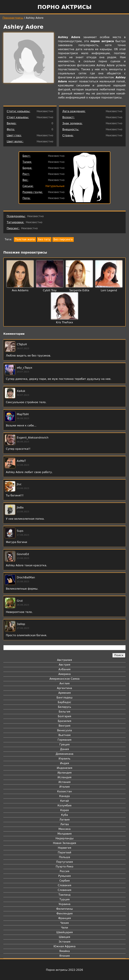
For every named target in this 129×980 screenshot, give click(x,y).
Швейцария (64, 932)
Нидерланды (64, 838)
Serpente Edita (79, 290)
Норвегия (64, 848)
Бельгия (65, 712)
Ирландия (64, 773)
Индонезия (64, 768)
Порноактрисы (13, 18)
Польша (64, 857)
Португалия (64, 862)
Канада (64, 796)
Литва (65, 824)
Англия (64, 683)
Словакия (64, 885)
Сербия (64, 881)
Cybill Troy (50, 290)
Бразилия (64, 721)
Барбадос (64, 702)
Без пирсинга (63, 239)
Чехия (64, 923)
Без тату (44, 239)
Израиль (65, 759)
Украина (64, 904)
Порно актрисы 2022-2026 (64, 970)
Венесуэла (64, 730)
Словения (65, 890)
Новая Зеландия (64, 843)
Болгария (64, 716)
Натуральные (55, 186)
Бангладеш (64, 698)
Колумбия (65, 806)
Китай (64, 801)
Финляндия (64, 914)
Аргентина (64, 688)
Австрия (65, 665)
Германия (64, 740)
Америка (65, 674)
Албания (64, 669)
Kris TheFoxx (64, 322)
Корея (65, 810)
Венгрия (64, 726)
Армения (64, 693)
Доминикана (64, 754)
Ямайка (65, 951)
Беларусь (65, 707)
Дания (65, 749)
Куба (65, 815)
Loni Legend (109, 290)
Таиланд (64, 895)
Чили (64, 928)
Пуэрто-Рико (65, 867)
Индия (64, 763)
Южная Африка (64, 946)
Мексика (64, 829)
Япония (64, 956)
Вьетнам (64, 735)
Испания (64, 782)
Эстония (64, 942)
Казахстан (64, 791)
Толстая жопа (25, 239)
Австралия (65, 660)
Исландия (64, 777)
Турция (64, 899)
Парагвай (64, 852)
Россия (64, 871)
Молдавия (64, 834)
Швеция (64, 937)
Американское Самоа (64, 679)
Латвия (65, 820)
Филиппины (64, 909)
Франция (64, 918)
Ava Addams (20, 290)
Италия (64, 787)
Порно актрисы (64, 7)
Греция (65, 744)
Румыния (64, 876)
